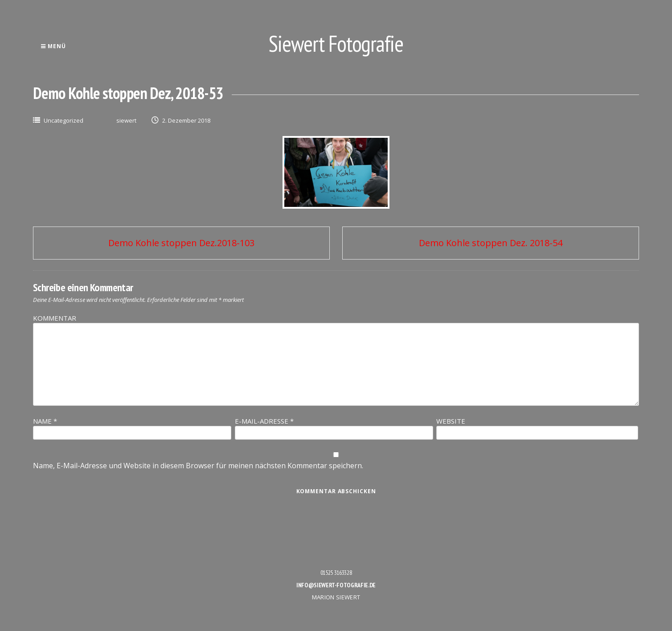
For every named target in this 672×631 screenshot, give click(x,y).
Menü (53, 46)
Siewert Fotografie (336, 43)
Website (451, 421)
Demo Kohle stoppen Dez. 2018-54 (491, 243)
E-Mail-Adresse (264, 421)
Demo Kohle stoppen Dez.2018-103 (181, 243)
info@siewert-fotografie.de (336, 585)
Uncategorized (64, 120)
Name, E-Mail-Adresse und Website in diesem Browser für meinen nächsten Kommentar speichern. (198, 466)
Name (45, 421)
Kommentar (55, 318)
